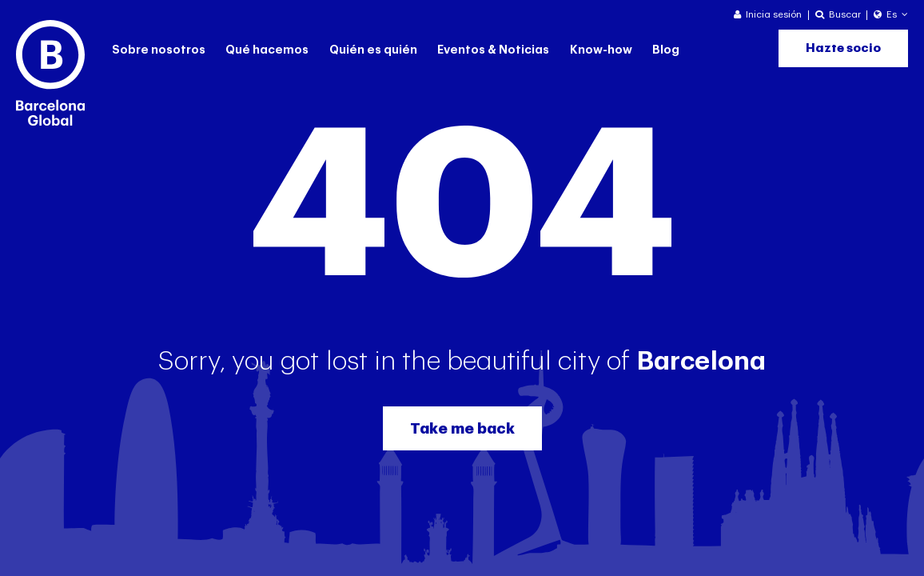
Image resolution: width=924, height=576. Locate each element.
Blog (666, 50)
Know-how (601, 50)
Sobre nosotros (159, 50)
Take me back (462, 428)
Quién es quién (373, 50)
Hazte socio (843, 48)
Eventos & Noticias (493, 50)
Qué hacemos (267, 50)
